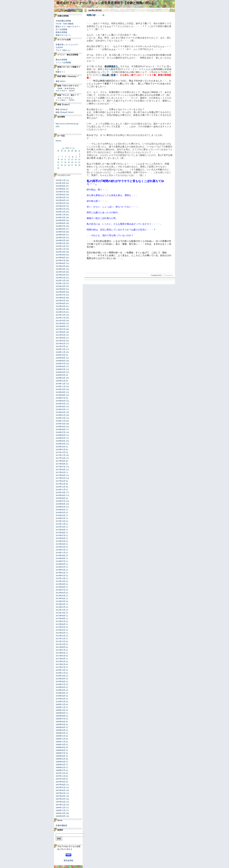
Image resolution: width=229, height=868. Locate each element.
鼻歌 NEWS (61, 81)
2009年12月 (60, 704)
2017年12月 (60, 452)
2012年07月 (60, 621)
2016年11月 (60, 490)
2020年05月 (60, 369)
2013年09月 (60, 584)
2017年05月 (60, 472)
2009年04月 (60, 727)
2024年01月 (60, 243)
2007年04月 (60, 796)
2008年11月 (60, 742)
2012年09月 (60, 616)
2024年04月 (60, 235)
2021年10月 (60, 321)
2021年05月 (60, 335)
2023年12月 (60, 246)
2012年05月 (60, 627)
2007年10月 (60, 779)
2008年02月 (60, 767)
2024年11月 (60, 215)
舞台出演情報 (61, 60)
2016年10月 (60, 492)
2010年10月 (60, 676)
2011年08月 (60, 647)
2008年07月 (60, 753)
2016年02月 (60, 515)
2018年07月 (60, 432)
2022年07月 (60, 295)
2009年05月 (60, 724)
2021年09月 (60, 323)
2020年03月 (60, 375)
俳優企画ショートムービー (67, 45)
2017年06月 (60, 470)
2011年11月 (60, 641)
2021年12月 (60, 315)
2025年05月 (60, 197)
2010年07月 (60, 684)
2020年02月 (60, 378)
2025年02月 (60, 206)
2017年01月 (60, 484)
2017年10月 (60, 458)
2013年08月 (60, 587)
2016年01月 (60, 518)
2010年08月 (60, 682)
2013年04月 (60, 598)
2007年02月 (60, 802)
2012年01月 (60, 636)
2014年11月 (60, 553)
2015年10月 (60, 527)
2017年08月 (60, 464)
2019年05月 (60, 404)
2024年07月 (60, 226)
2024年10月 (60, 218)
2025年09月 (60, 186)
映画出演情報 (61, 32)
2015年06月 (60, 538)
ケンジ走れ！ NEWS (65, 100)
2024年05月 (60, 232)
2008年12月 (60, 739)
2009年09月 (60, 713)
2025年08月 (60, 189)
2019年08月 (60, 395)
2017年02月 (60, 481)
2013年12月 (60, 578)
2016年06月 (60, 504)
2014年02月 (60, 573)
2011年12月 (60, 639)
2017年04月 (60, 475)
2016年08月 (60, 498)
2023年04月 (60, 269)
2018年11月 (60, 421)
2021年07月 (60, 329)
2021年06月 (60, 332)
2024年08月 (60, 223)
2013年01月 (60, 607)
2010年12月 (60, 670)
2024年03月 (60, 238)
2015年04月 (60, 544)
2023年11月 (60, 249)
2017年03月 (60, 478)
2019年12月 (60, 384)
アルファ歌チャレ (63, 50)
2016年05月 (60, 507)
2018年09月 (60, 427)
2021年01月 (60, 346)
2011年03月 (60, 661)
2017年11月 (60, 455)
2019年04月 (60, 407)
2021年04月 (60, 338)
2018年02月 (60, 447)
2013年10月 (60, 581)
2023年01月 (60, 278)
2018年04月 (60, 441)
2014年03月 (60, 570)
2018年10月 (60, 424)
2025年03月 (60, 203)
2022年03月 (60, 306)
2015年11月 (60, 524)
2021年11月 (60, 318)
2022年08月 (60, 292)
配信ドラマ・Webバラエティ (68, 27)
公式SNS (59, 47)
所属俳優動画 (61, 826)
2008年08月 (60, 750)
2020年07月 (60, 364)
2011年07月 (60, 650)
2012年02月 (60, 633)
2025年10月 (60, 183)
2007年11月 (60, 776)
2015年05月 (60, 541)
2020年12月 (60, 349)
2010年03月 (60, 696)
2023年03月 (60, 272)
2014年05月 (60, 567)
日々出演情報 (61, 29)
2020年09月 (60, 358)
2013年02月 (60, 604)
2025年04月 (60, 200)
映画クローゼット (63, 35)
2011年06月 (60, 653)
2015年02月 (60, 547)
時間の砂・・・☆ (96, 15)
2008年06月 (60, 756)
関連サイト (60, 72)
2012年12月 (60, 610)
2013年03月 (60, 601)
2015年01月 (60, 550)
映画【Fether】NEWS (65, 112)
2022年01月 (60, 312)
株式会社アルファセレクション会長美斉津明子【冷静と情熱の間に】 (106, 3)
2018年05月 (60, 438)
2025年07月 (60, 192)
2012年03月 (60, 630)
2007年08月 (60, 785)
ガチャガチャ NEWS (65, 91)
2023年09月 (60, 255)
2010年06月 (60, 687)
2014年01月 (60, 576)
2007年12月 (60, 773)
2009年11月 (60, 707)
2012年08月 (60, 618)
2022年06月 (60, 298)
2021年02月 (60, 344)
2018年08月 (60, 429)
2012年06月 (60, 624)
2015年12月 (60, 521)
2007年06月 (60, 790)
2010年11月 (60, 673)
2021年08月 (60, 326)
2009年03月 (60, 730)
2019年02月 (60, 412)
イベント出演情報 (63, 63)
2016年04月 (60, 510)
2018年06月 (60, 435)
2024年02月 (60, 240)
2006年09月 (60, 816)
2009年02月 (60, 733)
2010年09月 (60, 679)
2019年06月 (60, 401)
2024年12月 (60, 212)
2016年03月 (60, 513)
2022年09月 (60, 289)
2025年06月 (60, 195)
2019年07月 (60, 398)
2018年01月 (60, 450)
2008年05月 (60, 759)
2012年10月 (60, 613)
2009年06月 (60, 722)
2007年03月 (60, 799)
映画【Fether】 (62, 109)
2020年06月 (60, 366)
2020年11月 (60, 352)
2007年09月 (60, 782)
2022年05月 (60, 301)
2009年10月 (60, 710)
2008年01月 (60, 770)
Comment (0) (157, 275)
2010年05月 (60, 690)
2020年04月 (60, 372)
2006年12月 (60, 808)
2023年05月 (60, 266)
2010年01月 (60, 702)
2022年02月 (60, 309)
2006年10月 (60, 813)
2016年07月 (60, 501)
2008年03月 (60, 765)
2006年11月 (60, 810)
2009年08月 (60, 716)
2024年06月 (60, 229)
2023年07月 (60, 260)
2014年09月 (60, 555)
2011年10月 (60, 644)
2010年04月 (60, 693)
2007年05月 (60, 793)
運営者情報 (68, 861)
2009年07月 (60, 719)
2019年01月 (60, 415)
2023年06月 (60, 263)
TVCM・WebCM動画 (64, 24)
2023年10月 (60, 252)
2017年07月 (60, 467)
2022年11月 (60, 283)
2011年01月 (60, 667)
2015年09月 (60, 530)
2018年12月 (60, 418)
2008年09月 (60, 747)
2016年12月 (60, 487)
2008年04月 (60, 762)
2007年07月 (60, 787)
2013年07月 (60, 590)
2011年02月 (60, 664)
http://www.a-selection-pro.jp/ (67, 124)
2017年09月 (60, 461)
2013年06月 (60, 593)
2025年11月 (60, 180)
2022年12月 (60, 281)
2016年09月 (60, 495)
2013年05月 (60, 596)
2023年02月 (60, 275)
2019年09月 (60, 392)
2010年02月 (60, 699)
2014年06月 (60, 564)
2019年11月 (60, 387)
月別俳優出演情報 (63, 21)
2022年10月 (60, 286)
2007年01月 (60, 805)
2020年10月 (60, 355)
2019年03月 (60, 409)
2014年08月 (60, 558)
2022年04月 (60, 303)
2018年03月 (60, 444)
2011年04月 (60, 659)
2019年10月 (60, 389)
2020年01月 (60, 381)
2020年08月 (60, 361)
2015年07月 (60, 535)
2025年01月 (60, 209)
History (59, 141)
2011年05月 (60, 656)
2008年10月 (60, 745)
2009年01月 (60, 736)
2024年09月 (60, 220)
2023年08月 (60, 258)
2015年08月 (60, 533)
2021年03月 (60, 341)
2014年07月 (60, 561)
